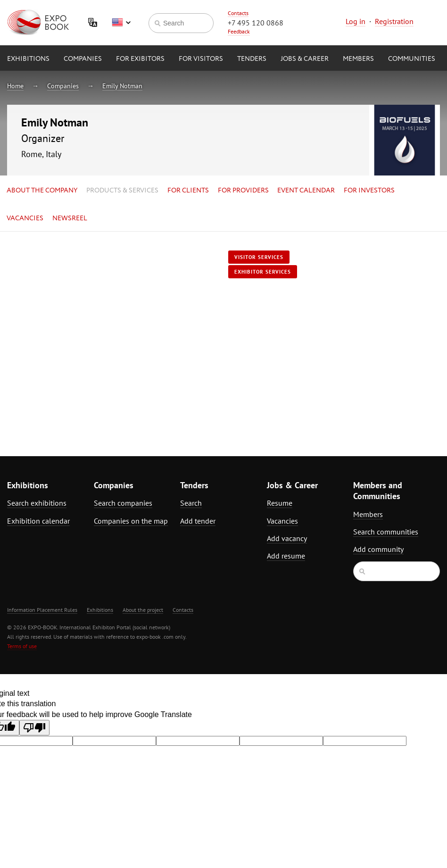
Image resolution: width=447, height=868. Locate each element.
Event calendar (306, 191)
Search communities (386, 532)
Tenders (252, 59)
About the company (42, 191)
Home (15, 86)
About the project (143, 610)
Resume (280, 503)
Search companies (123, 503)
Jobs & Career (305, 59)
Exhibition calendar (38, 521)
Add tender (198, 521)
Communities (412, 59)
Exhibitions (28, 59)
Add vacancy (287, 538)
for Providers (243, 191)
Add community (378, 549)
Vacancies (25, 218)
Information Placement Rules (42, 610)
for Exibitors (140, 59)
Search (191, 503)
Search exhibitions (37, 503)
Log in (356, 21)
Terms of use (22, 646)
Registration (394, 21)
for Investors (369, 191)
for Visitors (201, 59)
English (121, 23)
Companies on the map (131, 521)
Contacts (238, 13)
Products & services (122, 191)
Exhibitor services (263, 272)
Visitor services (259, 257)
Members (358, 59)
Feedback (239, 31)
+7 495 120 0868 (256, 23)
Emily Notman (122, 86)
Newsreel (70, 218)
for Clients (188, 191)
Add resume (286, 556)
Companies (83, 59)
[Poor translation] (34, 728)
